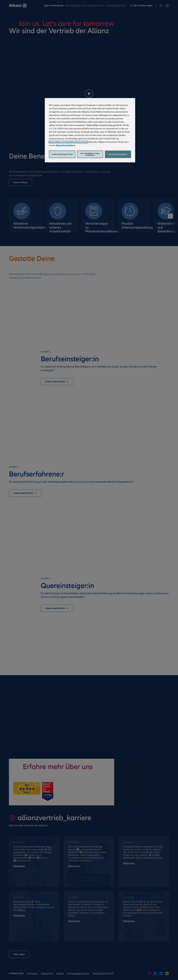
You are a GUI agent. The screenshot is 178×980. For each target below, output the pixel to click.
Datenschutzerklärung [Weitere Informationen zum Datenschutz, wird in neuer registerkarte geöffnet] (66, 145)
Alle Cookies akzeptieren (118, 154)
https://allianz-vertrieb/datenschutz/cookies (68, 142)
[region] (90, 130)
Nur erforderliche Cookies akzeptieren (90, 154)
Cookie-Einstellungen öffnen (62, 154)
